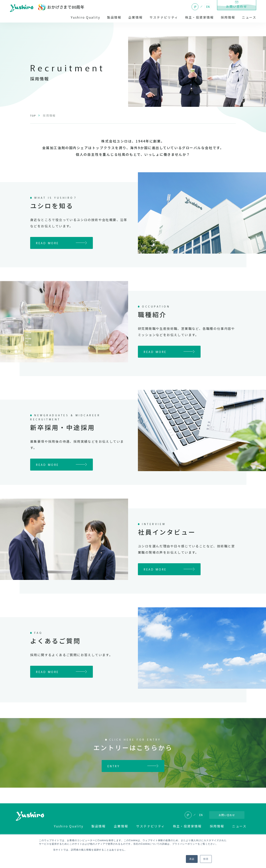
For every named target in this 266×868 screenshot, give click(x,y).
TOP (34, 115)
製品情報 (114, 17)
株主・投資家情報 (199, 17)
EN (208, 7)
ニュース (249, 17)
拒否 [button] (206, 859)
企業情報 (136, 17)
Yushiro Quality (85, 17)
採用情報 (228, 17)
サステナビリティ (164, 17)
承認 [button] (192, 859)
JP (195, 7)
